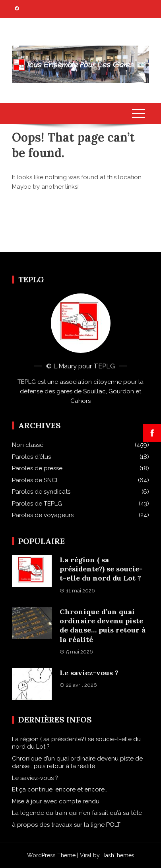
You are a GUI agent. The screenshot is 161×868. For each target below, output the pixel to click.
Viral (86, 855)
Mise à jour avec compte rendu (56, 801)
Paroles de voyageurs (43, 515)
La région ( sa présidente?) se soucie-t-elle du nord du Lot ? (101, 569)
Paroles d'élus (31, 457)
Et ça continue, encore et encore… (60, 789)
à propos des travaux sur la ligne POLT (66, 825)
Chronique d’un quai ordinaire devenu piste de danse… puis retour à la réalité (103, 626)
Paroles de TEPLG (37, 504)
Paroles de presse (37, 468)
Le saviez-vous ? (89, 673)
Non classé (28, 445)
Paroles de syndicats (41, 492)
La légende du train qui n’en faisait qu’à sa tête (77, 813)
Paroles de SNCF (36, 480)
